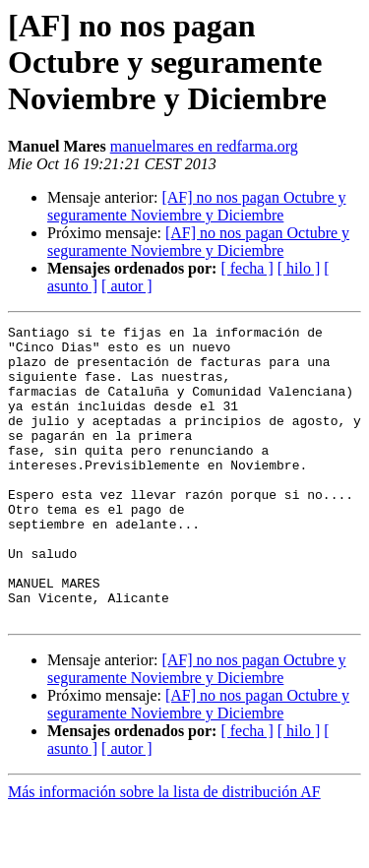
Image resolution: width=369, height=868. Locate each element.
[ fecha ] (246, 268)
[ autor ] (127, 286)
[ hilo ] (299, 268)
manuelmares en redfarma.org (204, 146)
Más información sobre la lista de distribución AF (164, 851)
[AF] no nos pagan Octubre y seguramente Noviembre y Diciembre (196, 206)
